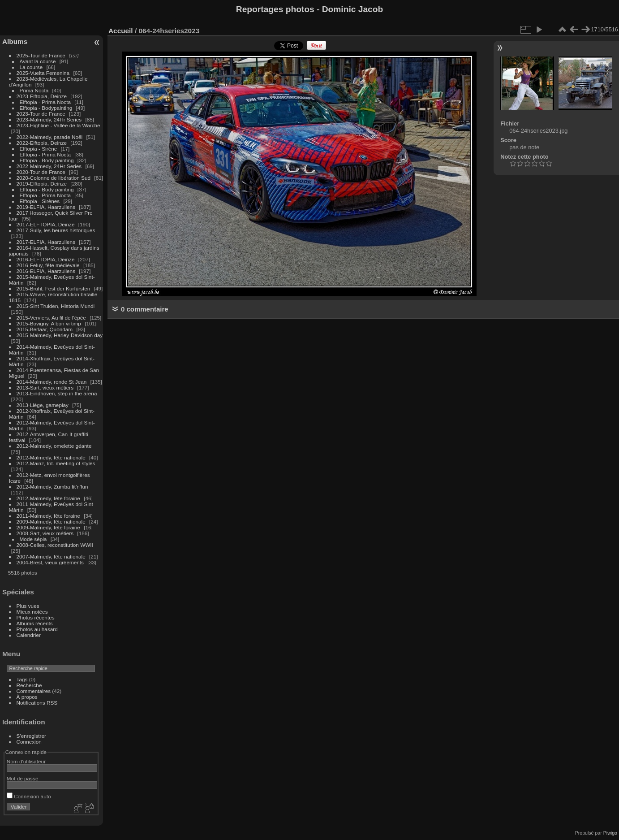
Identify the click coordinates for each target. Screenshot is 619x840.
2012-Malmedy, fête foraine (48, 498)
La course (31, 67)
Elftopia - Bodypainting (46, 108)
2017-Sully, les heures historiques (56, 230)
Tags (22, 679)
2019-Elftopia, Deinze (42, 184)
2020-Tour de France (41, 172)
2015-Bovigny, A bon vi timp (49, 323)
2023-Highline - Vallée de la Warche (58, 125)
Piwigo (610, 833)
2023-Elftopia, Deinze (42, 96)
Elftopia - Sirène (39, 149)
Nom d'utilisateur (26, 761)
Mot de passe (23, 778)
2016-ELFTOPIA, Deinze (46, 259)
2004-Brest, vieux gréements (50, 562)
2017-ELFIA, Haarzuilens (47, 242)
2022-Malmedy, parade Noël (50, 137)
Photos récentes (36, 617)
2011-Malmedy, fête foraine (48, 516)
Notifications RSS (37, 703)
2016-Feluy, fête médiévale (48, 265)
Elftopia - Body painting (47, 160)
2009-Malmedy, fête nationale (51, 522)
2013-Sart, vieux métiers (46, 388)
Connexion (29, 742)
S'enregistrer (31, 736)
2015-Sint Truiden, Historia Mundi (56, 306)
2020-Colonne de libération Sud (54, 178)
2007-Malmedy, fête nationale (51, 556)
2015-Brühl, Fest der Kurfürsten (54, 288)
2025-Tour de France (41, 55)
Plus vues (28, 606)
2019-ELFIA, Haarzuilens (46, 207)
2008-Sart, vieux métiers (45, 533)
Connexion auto (29, 796)
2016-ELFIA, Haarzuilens (46, 271)
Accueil (121, 31)
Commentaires (34, 691)
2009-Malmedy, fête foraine (48, 527)
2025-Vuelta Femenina (43, 73)
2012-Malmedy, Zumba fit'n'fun (52, 487)
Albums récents (35, 623)
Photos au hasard (37, 629)
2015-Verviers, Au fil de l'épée (51, 318)
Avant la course (38, 61)
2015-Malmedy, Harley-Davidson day (60, 335)
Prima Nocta (34, 90)
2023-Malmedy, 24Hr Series (49, 119)
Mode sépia (33, 539)
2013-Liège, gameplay (43, 405)
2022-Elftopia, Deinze (42, 143)
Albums (15, 41)
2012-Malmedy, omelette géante (54, 446)
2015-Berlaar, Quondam (45, 329)
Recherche (29, 685)
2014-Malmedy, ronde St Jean (52, 382)
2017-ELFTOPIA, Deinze (46, 224)
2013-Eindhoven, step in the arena (57, 393)
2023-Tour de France (41, 114)
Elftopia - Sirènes (40, 201)
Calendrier (29, 635)
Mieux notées (32, 612)
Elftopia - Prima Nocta (45, 102)
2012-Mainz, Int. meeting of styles (56, 463)
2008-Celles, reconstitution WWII (55, 545)
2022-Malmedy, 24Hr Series (49, 166)
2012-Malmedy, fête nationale (51, 457)
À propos (27, 697)
